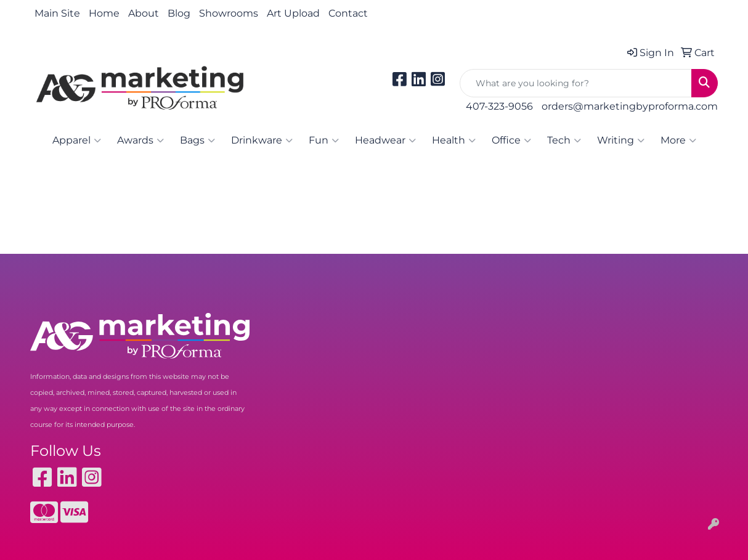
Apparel (77, 140)
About (144, 13)
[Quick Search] (576, 83)
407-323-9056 (499, 106)
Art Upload (293, 13)
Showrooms (229, 13)
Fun (324, 140)
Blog (179, 13)
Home (104, 13)
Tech (564, 140)
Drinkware (262, 140)
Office (511, 140)
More (678, 140)
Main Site (57, 13)
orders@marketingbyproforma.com (630, 106)
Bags (197, 140)
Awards (140, 140)
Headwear (385, 140)
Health (454, 140)
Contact (348, 13)
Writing (621, 140)
